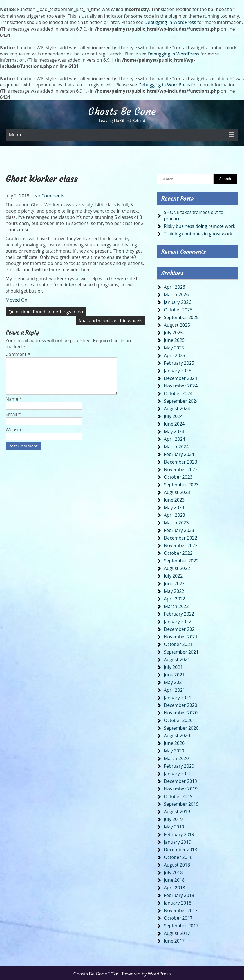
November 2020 (181, 712)
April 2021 (175, 689)
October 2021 (178, 643)
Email (13, 420)
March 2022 (176, 605)
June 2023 (174, 499)
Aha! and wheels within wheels (111, 320)
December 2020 (181, 704)
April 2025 (175, 354)
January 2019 (178, 841)
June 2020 (174, 742)
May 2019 (174, 826)
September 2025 (181, 316)
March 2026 (176, 293)
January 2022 (178, 620)
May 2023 (174, 506)
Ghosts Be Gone (122, 110)
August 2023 (177, 491)
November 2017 (181, 909)
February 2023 (179, 529)
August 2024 (177, 407)
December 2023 (181, 461)
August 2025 (177, 324)
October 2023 (178, 476)
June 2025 (174, 339)
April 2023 (175, 514)
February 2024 (179, 453)
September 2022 (181, 560)
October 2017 (178, 917)
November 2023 (181, 468)
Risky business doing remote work (200, 225)
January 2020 (178, 772)
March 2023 (176, 522)
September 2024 (181, 400)
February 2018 (179, 894)
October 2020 (178, 719)
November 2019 (181, 788)
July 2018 (174, 871)
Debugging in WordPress (170, 22)
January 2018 (178, 902)
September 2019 (181, 803)
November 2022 (181, 544)
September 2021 (181, 651)
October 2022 (178, 552)
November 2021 (181, 636)
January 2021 (178, 696)
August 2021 (177, 658)
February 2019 (179, 833)
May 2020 (174, 750)
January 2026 (178, 301)
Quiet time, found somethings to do (46, 311)
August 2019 (177, 810)
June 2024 (174, 423)
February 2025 (179, 362)
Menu (15, 133)
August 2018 (177, 864)
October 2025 (178, 309)
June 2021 (174, 674)
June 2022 (174, 582)
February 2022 (179, 613)
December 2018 (181, 848)
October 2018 (178, 856)
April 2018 (175, 887)
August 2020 (177, 734)
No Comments (49, 195)
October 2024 (178, 392)
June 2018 (174, 879)
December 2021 (181, 628)
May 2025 (174, 347)
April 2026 (175, 286)
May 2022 (174, 590)
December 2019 (181, 780)
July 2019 (174, 818)
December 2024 (181, 377)
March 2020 (176, 757)
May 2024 (174, 430)
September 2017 (181, 925)
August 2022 (177, 567)
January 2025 (178, 369)
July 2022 (174, 575)
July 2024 (174, 415)
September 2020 (181, 727)
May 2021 (174, 681)
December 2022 (181, 537)
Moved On (16, 299)
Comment (18, 353)
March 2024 (176, 446)
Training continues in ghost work (198, 233)
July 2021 (174, 666)
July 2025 (174, 331)
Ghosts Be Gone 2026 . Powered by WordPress (122, 973)
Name (14, 405)
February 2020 (179, 765)
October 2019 (178, 795)
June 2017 (174, 940)
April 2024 (175, 438)
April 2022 (175, 598)
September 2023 (181, 484)
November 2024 (181, 385)
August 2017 (177, 932)
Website (14, 435)
